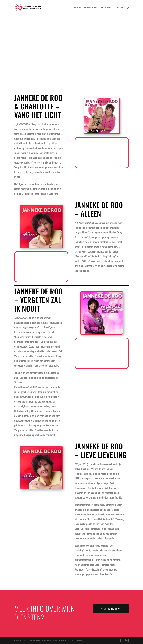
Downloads (90, 8)
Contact (119, 8)
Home (77, 8)
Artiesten (106, 8)
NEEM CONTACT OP (111, 609)
